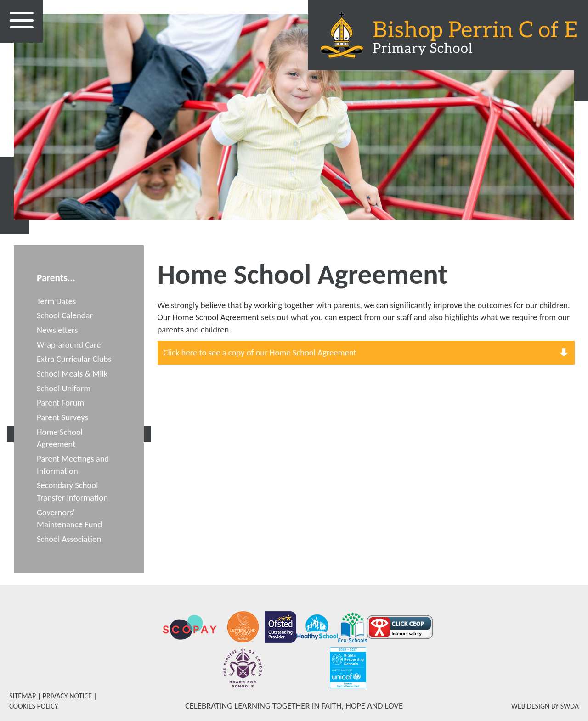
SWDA (570, 706)
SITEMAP (23, 696)
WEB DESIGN (531, 706)
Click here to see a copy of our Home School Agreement (260, 352)
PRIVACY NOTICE (67, 696)
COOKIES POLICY (34, 706)
